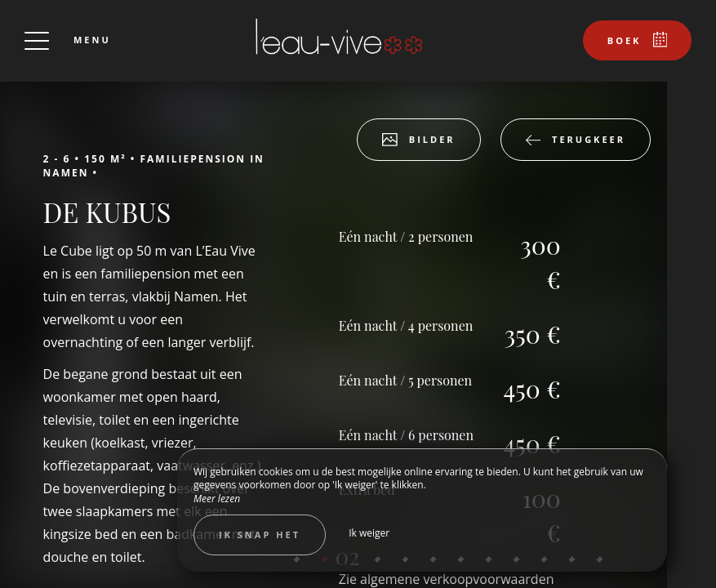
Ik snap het (260, 535)
